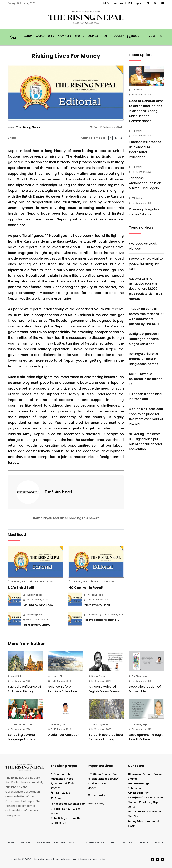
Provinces (64, 36)
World (40, 36)
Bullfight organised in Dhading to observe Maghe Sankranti (145, 339)
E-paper (135, 3)
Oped (51, 36)
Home (13, 37)
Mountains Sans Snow (38, 605)
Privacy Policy (96, 804)
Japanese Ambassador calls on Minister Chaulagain (145, 183)
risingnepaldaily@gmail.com (68, 804)
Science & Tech (133, 37)
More (152, 36)
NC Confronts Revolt (86, 588)
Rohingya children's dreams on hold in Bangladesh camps (143, 359)
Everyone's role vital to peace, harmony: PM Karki (146, 264)
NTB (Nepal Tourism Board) (105, 774)
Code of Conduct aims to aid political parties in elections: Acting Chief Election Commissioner (146, 111)
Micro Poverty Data (97, 605)
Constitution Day (92, 843)
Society (119, 36)
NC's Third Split (21, 588)
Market (160, 843)
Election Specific (122, 843)
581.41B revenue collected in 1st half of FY (145, 379)
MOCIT (92, 788)
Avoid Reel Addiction (64, 735)
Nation (28, 36)
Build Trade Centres (37, 625)
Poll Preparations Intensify (101, 620)
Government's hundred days (56, 843)
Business (93, 36)
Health (106, 36)
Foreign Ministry (97, 784)
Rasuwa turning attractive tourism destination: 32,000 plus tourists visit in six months (146, 289)
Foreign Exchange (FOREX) (104, 779)
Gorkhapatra (113, 3)
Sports (80, 36)
